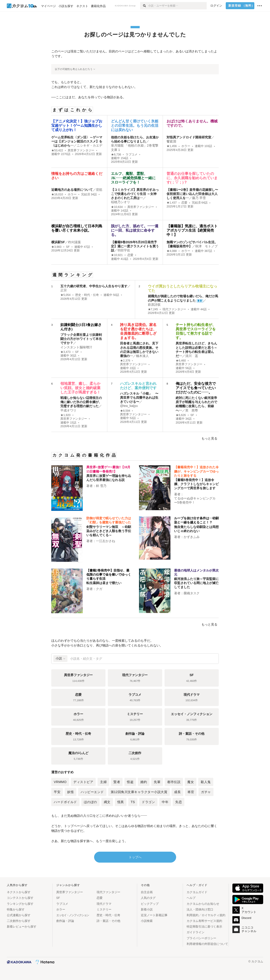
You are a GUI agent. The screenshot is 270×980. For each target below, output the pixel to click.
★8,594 (125, 411)
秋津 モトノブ (206, 246)
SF (68, 247)
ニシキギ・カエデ (90, 145)
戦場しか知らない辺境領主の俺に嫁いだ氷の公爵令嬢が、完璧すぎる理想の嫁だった (81, 402)
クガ (99, 589)
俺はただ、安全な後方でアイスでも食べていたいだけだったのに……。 (196, 388)
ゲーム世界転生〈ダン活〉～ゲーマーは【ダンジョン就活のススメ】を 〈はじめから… (77, 141)
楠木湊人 (142, 356)
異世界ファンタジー (81, 150)
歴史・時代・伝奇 (87, 295)
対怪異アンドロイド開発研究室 (189, 137)
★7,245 (153, 309)
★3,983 (56, 247)
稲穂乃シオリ (121, 202)
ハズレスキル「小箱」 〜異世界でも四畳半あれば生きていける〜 (139, 398)
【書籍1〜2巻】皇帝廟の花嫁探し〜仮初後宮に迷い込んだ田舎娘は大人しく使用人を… (192, 194)
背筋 (99, 190)
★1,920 (66, 415)
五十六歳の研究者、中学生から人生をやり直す (94, 286)
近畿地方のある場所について (72, 190)
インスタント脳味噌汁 (76, 347)
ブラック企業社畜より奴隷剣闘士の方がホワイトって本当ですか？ (81, 339)
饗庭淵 (171, 141)
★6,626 (181, 415)
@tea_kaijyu (129, 406)
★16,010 (57, 194)
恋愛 (184, 203)
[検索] (144, 6)
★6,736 (116, 155)
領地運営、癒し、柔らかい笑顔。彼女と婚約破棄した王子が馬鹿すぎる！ (80, 388)
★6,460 (181, 361)
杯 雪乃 (101, 486)
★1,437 (172, 203)
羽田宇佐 (124, 250)
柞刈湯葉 (75, 242)
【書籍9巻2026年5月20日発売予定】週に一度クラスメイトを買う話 (135, 246)
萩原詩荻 (154, 305)
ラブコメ (131, 155)
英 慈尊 (192, 410)
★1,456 (172, 146)
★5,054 (66, 295)
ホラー (186, 146)
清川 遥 (192, 356)
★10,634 (117, 207)
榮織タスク (192, 593)
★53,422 (57, 150)
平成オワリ (68, 410)
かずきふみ (192, 537)
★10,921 (117, 255)
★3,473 (66, 352)
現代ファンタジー (174, 309)
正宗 (64, 290)
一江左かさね (105, 541)
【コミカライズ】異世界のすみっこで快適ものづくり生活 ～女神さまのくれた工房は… (135, 194)
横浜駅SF (58, 242)
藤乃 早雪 (199, 198)
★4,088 (172, 251)
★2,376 (125, 361)
